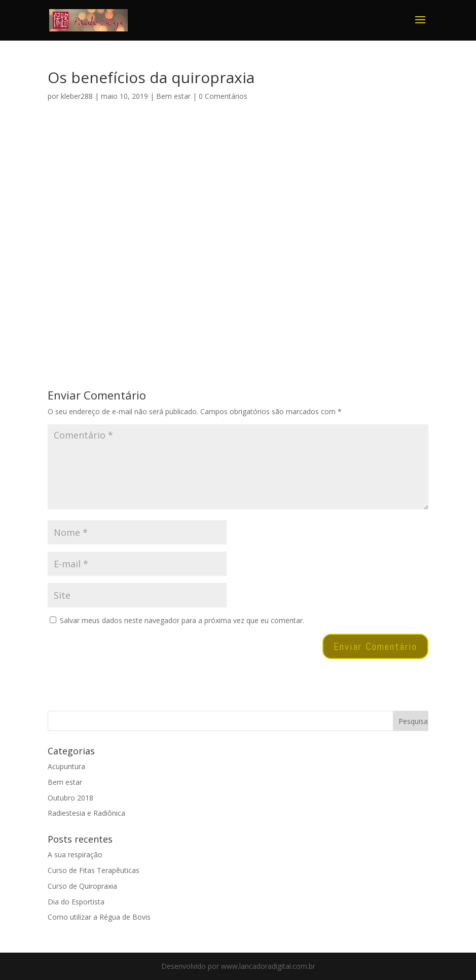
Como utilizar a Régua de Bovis (99, 917)
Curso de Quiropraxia (82, 886)
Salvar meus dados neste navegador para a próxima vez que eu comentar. (182, 620)
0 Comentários (223, 96)
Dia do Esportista (76, 902)
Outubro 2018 (70, 798)
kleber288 (77, 96)
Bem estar (173, 96)
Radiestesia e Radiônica (86, 813)
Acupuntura (66, 766)
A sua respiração (75, 855)
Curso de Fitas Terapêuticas (94, 870)
